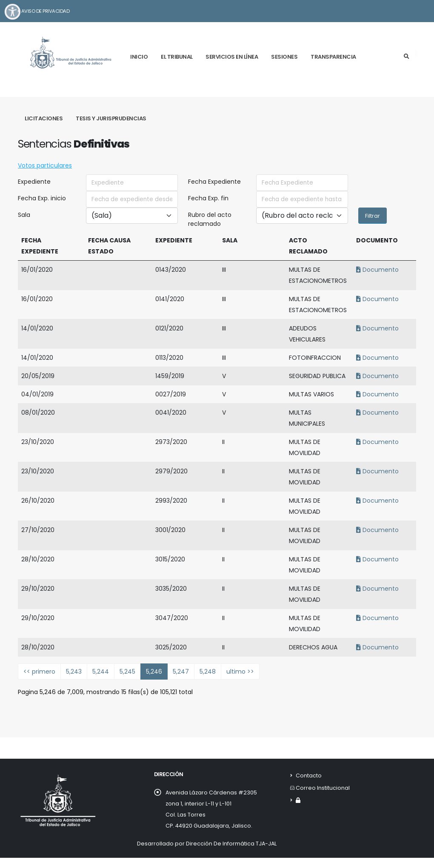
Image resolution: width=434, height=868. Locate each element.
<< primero (39, 672)
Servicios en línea (232, 57)
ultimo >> (240, 672)
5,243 (74, 672)
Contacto (309, 776)
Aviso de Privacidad (43, 11)
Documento (376, 270)
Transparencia (333, 57)
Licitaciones (44, 118)
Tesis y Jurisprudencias (111, 118)
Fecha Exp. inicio (42, 198)
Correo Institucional (323, 788)
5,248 (208, 672)
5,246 (154, 672)
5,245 (127, 672)
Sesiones (284, 57)
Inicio (139, 57)
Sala (24, 215)
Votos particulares (45, 165)
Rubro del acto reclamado (210, 219)
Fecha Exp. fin (208, 198)
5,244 (101, 672)
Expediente (34, 182)
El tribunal (177, 57)
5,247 (181, 672)
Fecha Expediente (214, 182)
